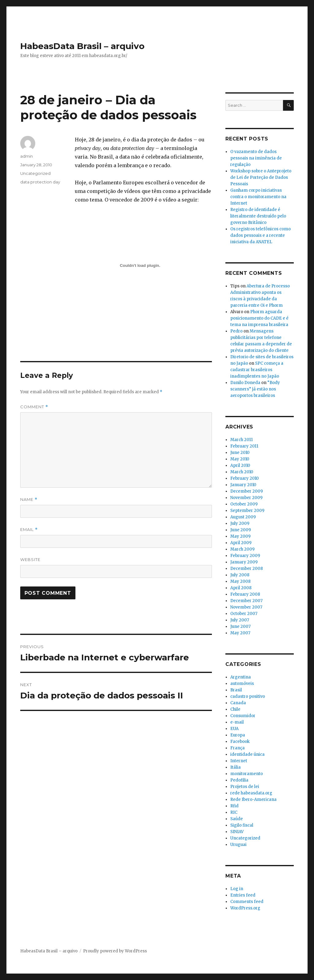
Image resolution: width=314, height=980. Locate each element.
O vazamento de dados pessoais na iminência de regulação (256, 158)
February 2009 (245, 556)
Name (29, 500)
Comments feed (247, 902)
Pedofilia (239, 780)
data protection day (40, 182)
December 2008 (247, 569)
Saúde (237, 819)
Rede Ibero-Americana (253, 799)
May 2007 (240, 633)
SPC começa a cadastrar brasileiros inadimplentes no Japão (257, 370)
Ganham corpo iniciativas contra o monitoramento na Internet (258, 197)
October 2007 (244, 614)
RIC (234, 812)
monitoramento (247, 774)
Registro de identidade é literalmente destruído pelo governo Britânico (258, 216)
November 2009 (246, 498)
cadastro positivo (248, 696)
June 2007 (240, 626)
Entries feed (243, 895)
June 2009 (241, 530)
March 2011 (241, 440)
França (237, 748)
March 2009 (242, 549)
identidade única (247, 754)
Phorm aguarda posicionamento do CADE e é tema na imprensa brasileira (259, 318)
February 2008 (245, 594)
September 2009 (247, 511)
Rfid (234, 806)
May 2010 (240, 459)
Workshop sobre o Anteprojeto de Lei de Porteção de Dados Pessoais (261, 177)
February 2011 (244, 446)
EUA (234, 729)
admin (27, 156)
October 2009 (244, 504)
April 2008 (241, 588)
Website (30, 559)
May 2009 (240, 536)
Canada (238, 703)
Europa (238, 735)
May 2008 (240, 581)
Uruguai (238, 845)
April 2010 (240, 465)
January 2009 (244, 562)
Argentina (241, 677)
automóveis (242, 684)
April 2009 (241, 543)
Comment (34, 407)
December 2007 (246, 601)
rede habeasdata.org (251, 793)
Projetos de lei (245, 787)
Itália (235, 767)
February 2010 (245, 478)
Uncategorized (35, 173)
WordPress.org (245, 908)
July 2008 (240, 575)
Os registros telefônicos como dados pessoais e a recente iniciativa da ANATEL (260, 235)
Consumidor (243, 716)
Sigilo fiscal (242, 825)
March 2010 (242, 472)
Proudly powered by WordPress (115, 951)
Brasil (236, 690)
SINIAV (237, 832)
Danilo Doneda (245, 383)
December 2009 (247, 491)
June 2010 (240, 453)
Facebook (240, 742)
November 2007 (246, 607)
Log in (237, 889)
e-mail (237, 722)
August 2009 (243, 517)
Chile (235, 709)
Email (29, 530)
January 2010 (243, 485)
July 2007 (240, 620)
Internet (239, 761)
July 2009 (240, 523)
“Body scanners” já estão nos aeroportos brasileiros (255, 389)
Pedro (236, 331)
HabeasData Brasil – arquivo (82, 46)
